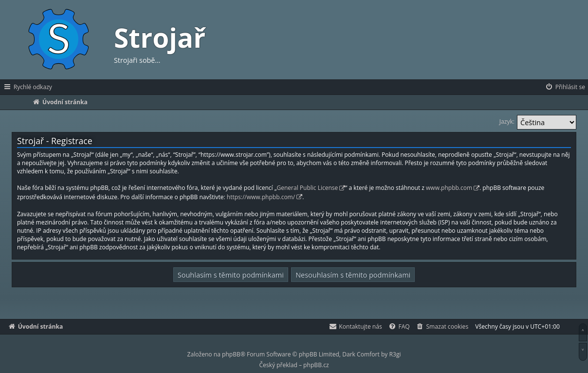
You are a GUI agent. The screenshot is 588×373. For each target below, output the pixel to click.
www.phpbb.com (449, 188)
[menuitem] (565, 87)
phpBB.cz (316, 365)
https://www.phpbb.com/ (261, 197)
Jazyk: (507, 121)
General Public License (308, 188)
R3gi (395, 354)
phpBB (231, 354)
